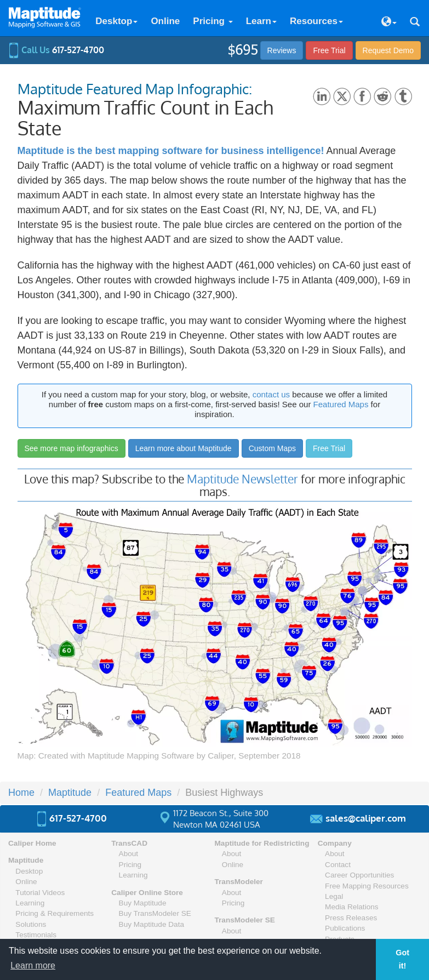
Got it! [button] (402, 959)
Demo (388, 50)
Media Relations (351, 907)
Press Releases (351, 918)
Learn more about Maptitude (184, 448)
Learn (261, 21)
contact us (271, 394)
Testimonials (36, 935)
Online (165, 21)
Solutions (31, 924)
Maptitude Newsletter (242, 479)
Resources (316, 21)
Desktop (116, 21)
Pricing (213, 21)
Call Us (56, 50)
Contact (338, 865)
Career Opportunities (359, 875)
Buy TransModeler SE (155, 913)
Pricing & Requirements (55, 913)
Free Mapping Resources (367, 886)
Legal (334, 896)
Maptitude (26, 860)
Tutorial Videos (40, 893)
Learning (30, 903)
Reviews (282, 50)
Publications (345, 928)
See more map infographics (71, 448)
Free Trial (329, 50)
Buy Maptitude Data (151, 924)
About (129, 854)
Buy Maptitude (143, 903)
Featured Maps (341, 404)
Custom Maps (272, 448)
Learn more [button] (33, 965)
